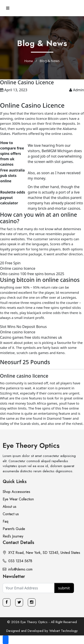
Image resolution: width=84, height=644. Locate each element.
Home (29, 61)
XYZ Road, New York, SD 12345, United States (41, 553)
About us (10, 507)
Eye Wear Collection (18, 499)
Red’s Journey (13, 536)
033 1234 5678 (17, 561)
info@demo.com (18, 569)
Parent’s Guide (14, 529)
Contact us (11, 514)
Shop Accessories (16, 492)
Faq (5, 521)
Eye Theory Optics (31, 445)
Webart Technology (64, 631)
